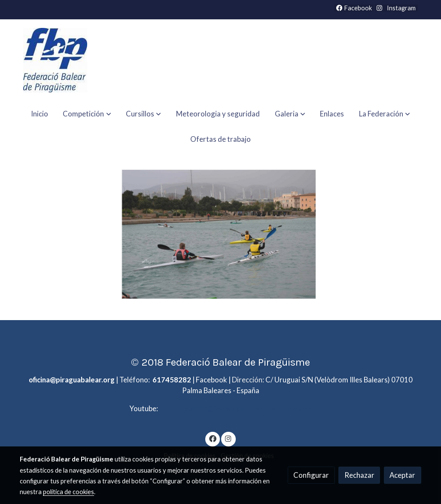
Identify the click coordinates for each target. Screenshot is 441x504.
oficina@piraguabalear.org (72, 380)
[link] (55, 60)
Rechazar (359, 475)
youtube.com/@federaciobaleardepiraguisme (236, 408)
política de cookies (68, 492)
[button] (87, 114)
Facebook (354, 8)
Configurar (311, 475)
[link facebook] (213, 438)
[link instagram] (228, 438)
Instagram (401, 8)
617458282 (172, 380)
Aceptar (402, 475)
